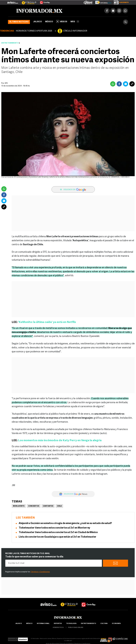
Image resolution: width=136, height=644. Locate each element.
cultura (104, 624)
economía (116, 624)
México (49, 22)
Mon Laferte (19, 506)
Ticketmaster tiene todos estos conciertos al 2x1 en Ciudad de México (58, 532)
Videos (62, 21)
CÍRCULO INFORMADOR (75, 31)
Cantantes (48, 506)
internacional (43, 624)
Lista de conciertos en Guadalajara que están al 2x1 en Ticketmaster (58, 537)
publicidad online (76, 628)
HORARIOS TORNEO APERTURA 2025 (34, 31)
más (75, 22)
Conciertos (34, 506)
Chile (59, 506)
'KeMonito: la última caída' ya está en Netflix (47, 322)
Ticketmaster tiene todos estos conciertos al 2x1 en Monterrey (54, 528)
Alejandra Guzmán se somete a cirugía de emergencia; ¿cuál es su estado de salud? (65, 523)
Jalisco (38, 22)
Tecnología (71, 624)
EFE (6, 83)
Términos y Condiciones (40, 572)
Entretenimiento (10, 43)
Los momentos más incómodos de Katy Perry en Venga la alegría (60, 440)
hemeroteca (58, 628)
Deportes (58, 624)
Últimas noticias (19, 22)
